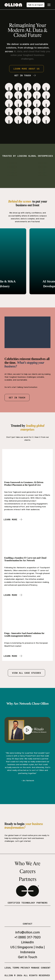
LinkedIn (27, 942)
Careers (28, 872)
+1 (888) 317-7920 (28, 937)
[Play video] (28, 730)
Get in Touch (28, 957)
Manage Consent (41, 968)
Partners (28, 879)
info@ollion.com (27, 932)
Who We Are (27, 864)
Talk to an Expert (36, 5)
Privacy (25, 968)
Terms (16, 968)
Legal (8, 968)
